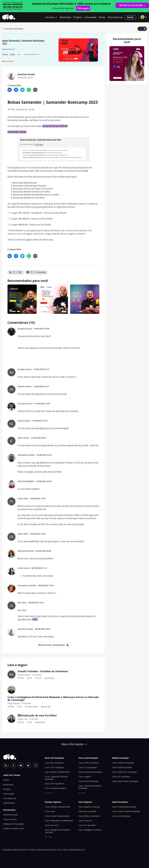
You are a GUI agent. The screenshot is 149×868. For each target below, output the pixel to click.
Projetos (78, 17)
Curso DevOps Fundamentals (58, 807)
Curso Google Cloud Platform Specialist (58, 831)
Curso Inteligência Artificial (90, 830)
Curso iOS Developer (121, 777)
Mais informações (74, 744)
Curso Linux (50, 811)
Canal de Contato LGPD (14, 828)
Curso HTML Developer (89, 763)
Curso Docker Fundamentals (57, 816)
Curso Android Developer (123, 763)
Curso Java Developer (54, 763)
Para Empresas (115, 17)
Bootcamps (65, 17)
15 (30, 272)
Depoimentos (9, 803)
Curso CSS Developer (88, 767)
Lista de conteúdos (13, 29)
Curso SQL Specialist (87, 811)
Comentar (41, 272)
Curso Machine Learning (89, 807)
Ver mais (49, 793)
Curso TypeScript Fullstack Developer (90, 787)
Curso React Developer (89, 781)
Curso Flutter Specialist (122, 767)
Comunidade (90, 17)
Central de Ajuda (10, 815)
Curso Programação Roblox (124, 807)
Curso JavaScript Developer (90, 772)
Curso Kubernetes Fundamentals (59, 821)
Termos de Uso (10, 819)
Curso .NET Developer (54, 767)
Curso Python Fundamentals (57, 772)
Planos (102, 17)
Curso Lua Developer (121, 816)
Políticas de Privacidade (13, 824)
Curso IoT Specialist (87, 825)
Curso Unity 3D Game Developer (126, 811)
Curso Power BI (85, 821)
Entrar (130, 17)
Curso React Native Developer (125, 781)
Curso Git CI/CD (52, 825)
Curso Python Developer (89, 816)
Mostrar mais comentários (53, 645)
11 (12, 272)
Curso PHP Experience (54, 784)
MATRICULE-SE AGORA (132, 5)
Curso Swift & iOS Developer (125, 772)
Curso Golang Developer (55, 788)
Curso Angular (85, 777)
